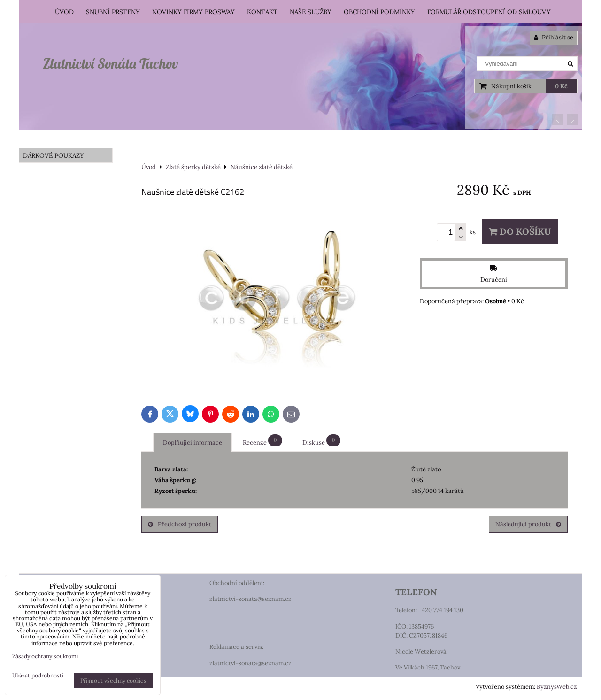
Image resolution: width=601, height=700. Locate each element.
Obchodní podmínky (379, 12)
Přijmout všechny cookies (113, 681)
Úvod (64, 12)
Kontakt (262, 12)
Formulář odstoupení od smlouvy (489, 12)
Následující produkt (528, 524)
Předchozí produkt (180, 524)
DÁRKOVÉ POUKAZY (54, 155)
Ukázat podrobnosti (38, 675)
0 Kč (561, 86)
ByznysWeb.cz (557, 687)
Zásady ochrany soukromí (45, 656)
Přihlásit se (554, 37)
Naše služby (311, 12)
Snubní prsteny (113, 12)
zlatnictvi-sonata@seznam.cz (250, 599)
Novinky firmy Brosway (193, 12)
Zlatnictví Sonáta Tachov (110, 63)
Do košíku (520, 231)
